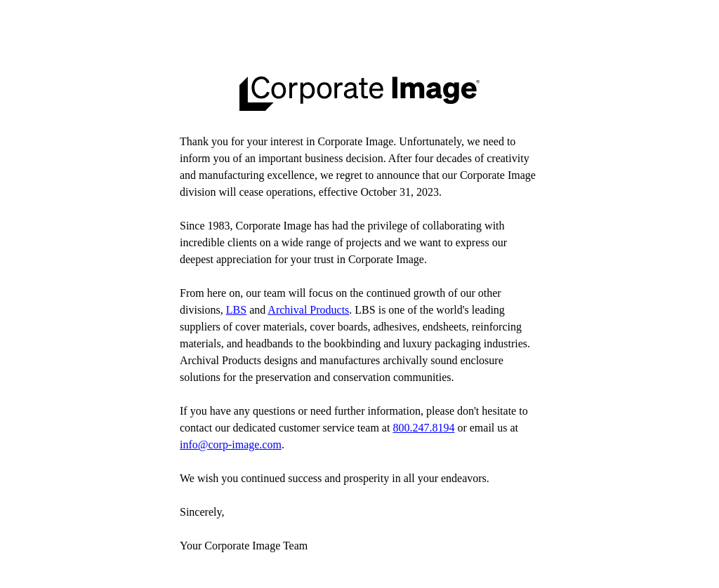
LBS (236, 310)
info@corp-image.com (231, 445)
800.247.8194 (423, 428)
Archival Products (308, 310)
